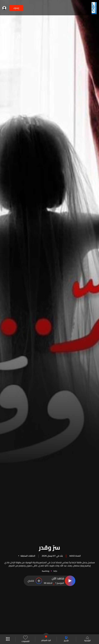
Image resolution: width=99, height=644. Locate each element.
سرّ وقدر (49, 547)
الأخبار (66, 639)
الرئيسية (87, 639)
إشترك (16, 8)
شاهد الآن (58, 579)
